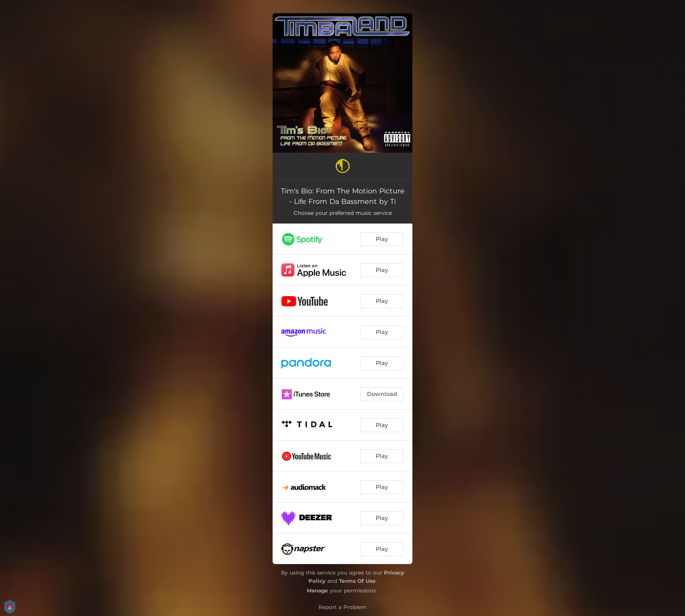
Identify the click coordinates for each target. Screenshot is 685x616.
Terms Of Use (357, 581)
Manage (317, 590)
